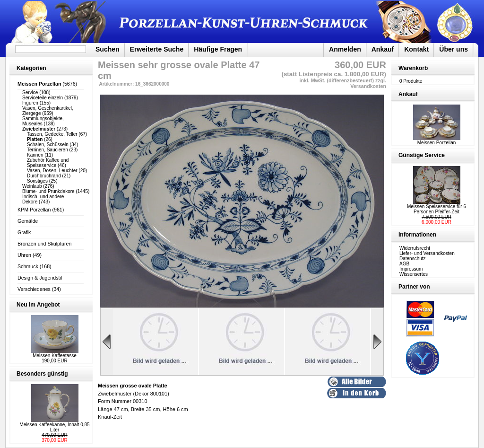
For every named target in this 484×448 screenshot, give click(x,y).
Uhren (24, 255)
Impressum (411, 269)
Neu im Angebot (38, 305)
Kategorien (31, 68)
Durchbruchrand (44, 176)
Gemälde (28, 221)
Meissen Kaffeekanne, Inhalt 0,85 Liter (54, 427)
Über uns (454, 49)
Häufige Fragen (218, 49)
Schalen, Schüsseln (48, 145)
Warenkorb (413, 68)
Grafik (24, 232)
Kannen (35, 155)
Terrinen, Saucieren (48, 150)
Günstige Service (422, 155)
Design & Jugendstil (40, 278)
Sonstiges (37, 181)
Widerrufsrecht (415, 248)
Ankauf (383, 49)
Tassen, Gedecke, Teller (52, 134)
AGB (404, 264)
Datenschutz (413, 259)
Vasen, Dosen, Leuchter (52, 171)
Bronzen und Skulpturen (44, 244)
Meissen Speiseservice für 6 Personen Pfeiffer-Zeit (436, 209)
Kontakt (416, 49)
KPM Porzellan (34, 210)
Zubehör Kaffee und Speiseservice (48, 163)
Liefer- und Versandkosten (427, 253)
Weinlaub (32, 186)
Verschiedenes (34, 289)
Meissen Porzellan (437, 141)
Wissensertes (414, 274)
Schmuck (28, 266)
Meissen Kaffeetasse (55, 356)
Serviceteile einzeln (43, 98)
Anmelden (345, 49)
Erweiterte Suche (157, 49)
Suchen (108, 49)
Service (30, 92)
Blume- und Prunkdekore (48, 191)
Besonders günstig (42, 374)
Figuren (30, 103)
